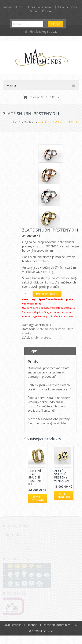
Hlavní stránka (12, 625)
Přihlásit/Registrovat (41, 32)
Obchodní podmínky (56, 625)
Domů (16, 122)
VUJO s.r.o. (47, 631)
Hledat (56, 24)
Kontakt (47, 11)
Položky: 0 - (42, 97)
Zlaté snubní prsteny (51, 329)
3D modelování (67, 7)
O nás (34, 11)
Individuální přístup (40, 7)
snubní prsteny (41, 337)
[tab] (50, 351)
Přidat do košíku (47, 294)
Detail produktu (38, 498)
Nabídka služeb (13, 7)
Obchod (29, 122)
